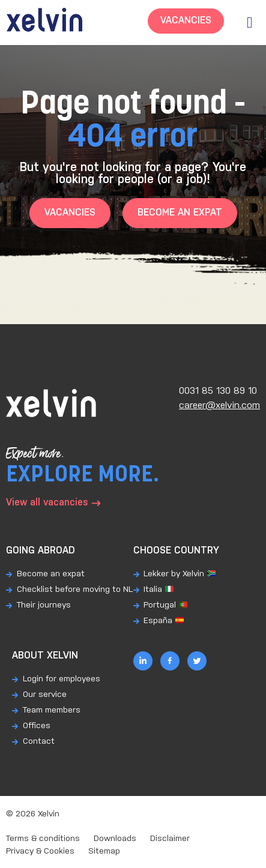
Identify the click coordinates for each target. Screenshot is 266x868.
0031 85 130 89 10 (218, 391)
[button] (249, 23)
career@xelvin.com (219, 405)
